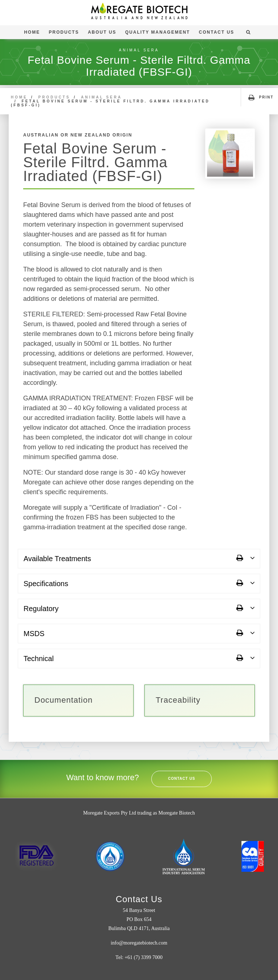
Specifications (46, 584)
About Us (102, 32)
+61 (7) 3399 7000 (144, 957)
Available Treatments (57, 559)
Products (64, 32)
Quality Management (158, 32)
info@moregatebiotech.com (139, 943)
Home (32, 32)
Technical (39, 659)
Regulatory (41, 609)
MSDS (34, 634)
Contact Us (216, 32)
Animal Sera (102, 97)
